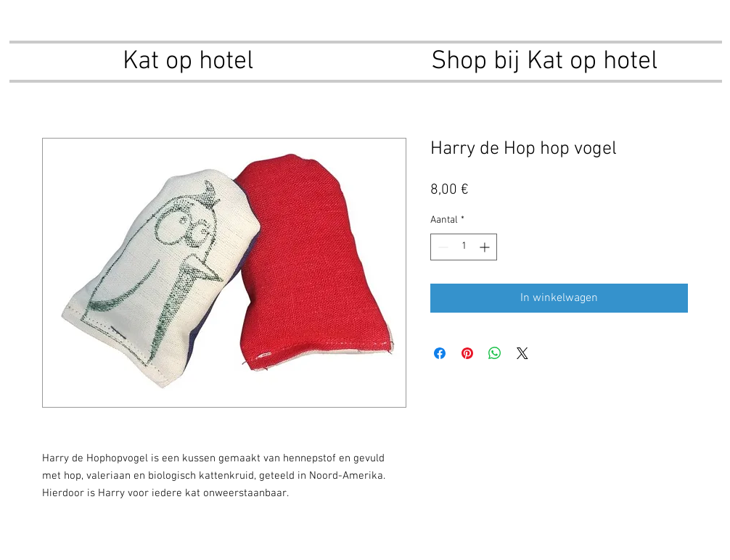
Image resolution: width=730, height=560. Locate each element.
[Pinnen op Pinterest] (467, 353)
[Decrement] (442, 247)
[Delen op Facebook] (440, 353)
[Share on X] (522, 353)
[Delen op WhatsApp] (495, 353)
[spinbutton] (464, 247)
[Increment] (486, 247)
